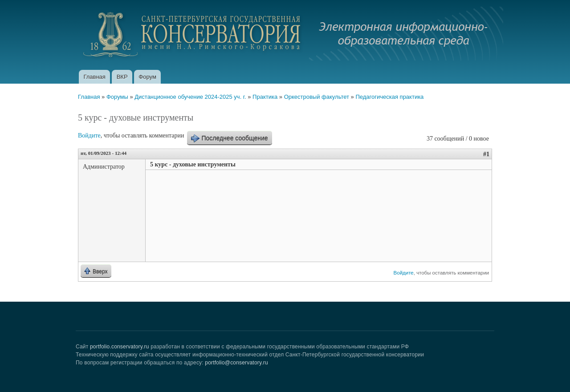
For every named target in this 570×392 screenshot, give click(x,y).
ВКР (122, 77)
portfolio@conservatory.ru (236, 363)
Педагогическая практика (389, 97)
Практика (265, 97)
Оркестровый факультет (317, 97)
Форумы (117, 97)
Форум (147, 77)
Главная (94, 77)
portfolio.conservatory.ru (120, 347)
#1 (486, 154)
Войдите (89, 135)
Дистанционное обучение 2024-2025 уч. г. (190, 97)
